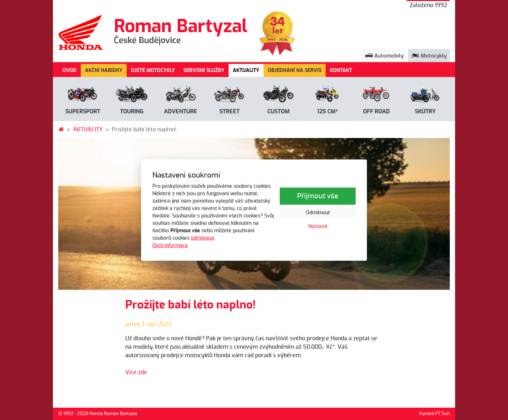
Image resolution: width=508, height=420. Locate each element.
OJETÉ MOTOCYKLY (153, 70)
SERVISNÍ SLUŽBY (204, 70)
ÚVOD (69, 70)
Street (229, 112)
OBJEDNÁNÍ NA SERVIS (295, 70)
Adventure (181, 112)
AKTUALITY (248, 70)
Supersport (83, 112)
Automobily (384, 56)
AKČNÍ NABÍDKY (104, 70)
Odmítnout (318, 213)
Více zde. (137, 372)
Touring (132, 112)
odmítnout (202, 238)
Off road (376, 112)
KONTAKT (341, 70)
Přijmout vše (318, 196)
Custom (279, 112)
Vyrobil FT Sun (434, 414)
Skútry (425, 112)
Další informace (170, 245)
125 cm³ (327, 112)
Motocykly (429, 56)
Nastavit (318, 227)
